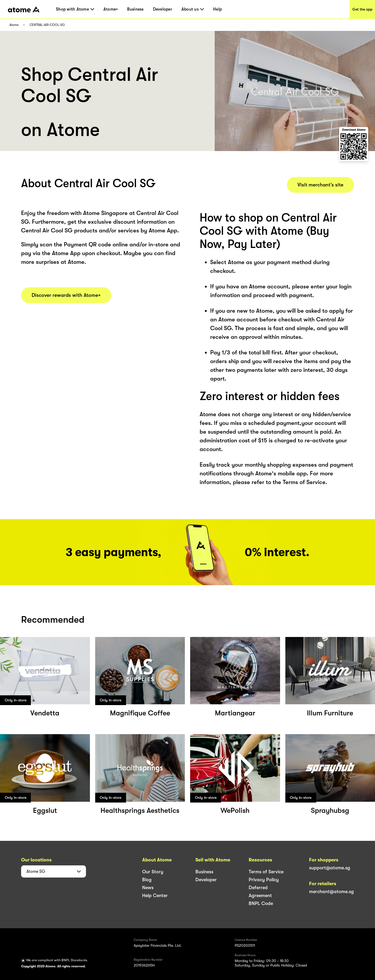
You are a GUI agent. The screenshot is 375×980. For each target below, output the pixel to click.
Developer (163, 9)
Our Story (153, 872)
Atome (14, 25)
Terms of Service (266, 872)
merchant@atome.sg (331, 892)
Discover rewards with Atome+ (66, 295)
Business (135, 9)
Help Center (155, 895)
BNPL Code (261, 903)
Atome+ (111, 9)
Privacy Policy (264, 880)
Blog (147, 880)
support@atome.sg (330, 868)
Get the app (362, 9)
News (148, 888)
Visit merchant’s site (320, 185)
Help (217, 9)
